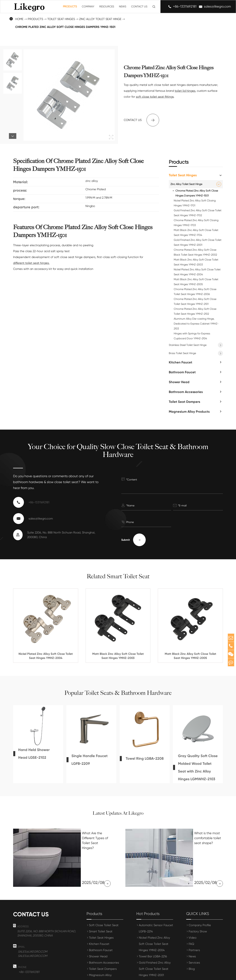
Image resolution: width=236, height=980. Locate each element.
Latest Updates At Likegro (118, 813)
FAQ (191, 920)
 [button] (13, 136)
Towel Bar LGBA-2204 (153, 957)
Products (70, 6)
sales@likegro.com (217, 7)
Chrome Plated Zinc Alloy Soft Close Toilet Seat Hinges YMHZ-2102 (195, 311)
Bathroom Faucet (182, 372)
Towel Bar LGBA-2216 (153, 932)
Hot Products (148, 889)
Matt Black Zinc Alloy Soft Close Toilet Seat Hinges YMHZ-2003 (196, 262)
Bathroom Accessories (186, 392)
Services (194, 938)
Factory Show (198, 907)
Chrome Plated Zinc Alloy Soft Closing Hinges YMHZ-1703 (196, 223)
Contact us (141, 120)
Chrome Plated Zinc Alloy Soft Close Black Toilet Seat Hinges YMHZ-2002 (195, 252)
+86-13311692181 (185, 7)
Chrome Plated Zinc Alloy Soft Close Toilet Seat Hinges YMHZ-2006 (195, 292)
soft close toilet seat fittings (155, 97)
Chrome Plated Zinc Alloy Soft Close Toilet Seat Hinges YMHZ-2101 (195, 301)
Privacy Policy (201, 975)
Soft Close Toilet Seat (104, 901)
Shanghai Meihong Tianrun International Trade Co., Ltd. (81, 975)
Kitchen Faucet (181, 362)
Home (19, 19)
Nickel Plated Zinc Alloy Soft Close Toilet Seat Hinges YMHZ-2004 (197, 272)
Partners (194, 926)
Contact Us (139, 6)
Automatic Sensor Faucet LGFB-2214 (156, 904)
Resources (107, 6)
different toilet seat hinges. (31, 263)
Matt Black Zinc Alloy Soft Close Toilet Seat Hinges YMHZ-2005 (196, 282)
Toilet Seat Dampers (184, 402)
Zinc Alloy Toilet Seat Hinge (100, 19)
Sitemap (181, 975)
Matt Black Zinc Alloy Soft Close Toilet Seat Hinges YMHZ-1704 (196, 233)
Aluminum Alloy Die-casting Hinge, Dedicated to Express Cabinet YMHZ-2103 (196, 324)
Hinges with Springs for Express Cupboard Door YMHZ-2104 (192, 336)
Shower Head (179, 382)
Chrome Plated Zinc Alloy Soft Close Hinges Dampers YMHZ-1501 (65, 27)
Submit (133, 540)
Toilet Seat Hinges (61, 19)
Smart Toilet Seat (101, 907)
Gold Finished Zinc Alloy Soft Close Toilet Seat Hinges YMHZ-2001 (198, 242)
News (123, 6)
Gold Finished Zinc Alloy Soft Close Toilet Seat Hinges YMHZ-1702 (198, 213)
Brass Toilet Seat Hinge (182, 353)
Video (193, 913)
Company (88, 6)
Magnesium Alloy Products (189, 412)
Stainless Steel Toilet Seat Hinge (188, 345)
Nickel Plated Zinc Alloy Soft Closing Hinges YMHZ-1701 (195, 203)
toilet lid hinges (185, 91)
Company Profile (200, 901)
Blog (192, 944)
